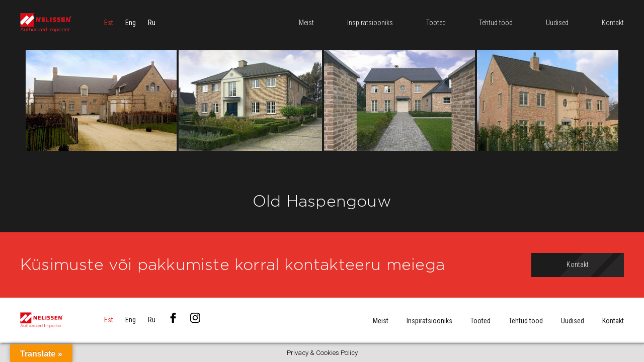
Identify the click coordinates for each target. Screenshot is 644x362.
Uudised (573, 321)
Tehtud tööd (526, 321)
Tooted (480, 321)
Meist (381, 321)
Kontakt (613, 321)
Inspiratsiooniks (429, 321)
